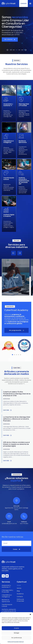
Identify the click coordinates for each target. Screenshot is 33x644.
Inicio (19, 585)
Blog (18, 591)
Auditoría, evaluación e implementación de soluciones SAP (9, 611)
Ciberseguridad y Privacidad (7, 591)
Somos (19, 588)
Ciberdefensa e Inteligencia (7, 596)
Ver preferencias (17, 638)
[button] (30, 614)
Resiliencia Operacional (6, 601)
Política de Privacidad (20, 600)
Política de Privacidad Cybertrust (16, 642)
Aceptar (17, 628)
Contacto (20, 597)
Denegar (17, 633)
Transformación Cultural (7, 605)
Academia (20, 594)
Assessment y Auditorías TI (6, 586)
